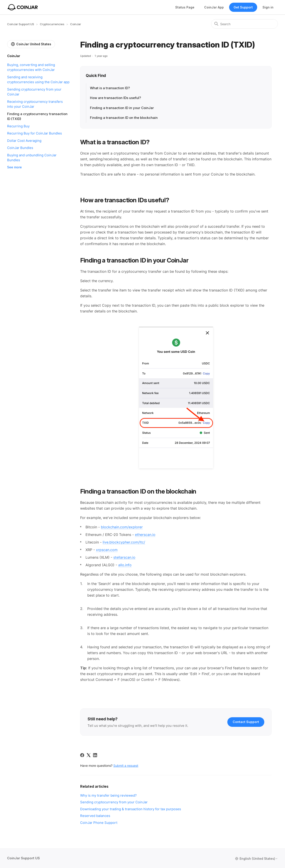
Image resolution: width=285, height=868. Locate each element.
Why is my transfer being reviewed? (108, 795)
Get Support (243, 7)
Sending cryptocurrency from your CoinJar (34, 92)
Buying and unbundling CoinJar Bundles (32, 158)
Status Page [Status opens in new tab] (185, 7)
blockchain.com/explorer (122, 527)
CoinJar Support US (21, 24)
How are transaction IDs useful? (116, 98)
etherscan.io (145, 535)
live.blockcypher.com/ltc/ (124, 542)
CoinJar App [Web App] (214, 7)
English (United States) (256, 859)
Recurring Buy (18, 126)
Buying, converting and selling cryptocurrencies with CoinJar (31, 67)
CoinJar (76, 24)
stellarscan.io (124, 557)
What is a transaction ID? (110, 88)
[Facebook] (82, 755)
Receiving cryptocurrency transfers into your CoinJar (35, 104)
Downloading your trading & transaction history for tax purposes (131, 809)
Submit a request (126, 766)
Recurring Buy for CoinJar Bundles (35, 133)
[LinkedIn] (95, 755)
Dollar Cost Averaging (24, 141)
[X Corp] (89, 755)
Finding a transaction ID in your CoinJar (122, 108)
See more (14, 167)
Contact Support (246, 722)
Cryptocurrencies (52, 24)
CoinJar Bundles (20, 148)
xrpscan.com (107, 550)
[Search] (244, 24)
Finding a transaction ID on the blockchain (124, 118)
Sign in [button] (268, 7)
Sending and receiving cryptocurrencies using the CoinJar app (38, 80)
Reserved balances (95, 816)
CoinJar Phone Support (99, 823)
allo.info (125, 565)
